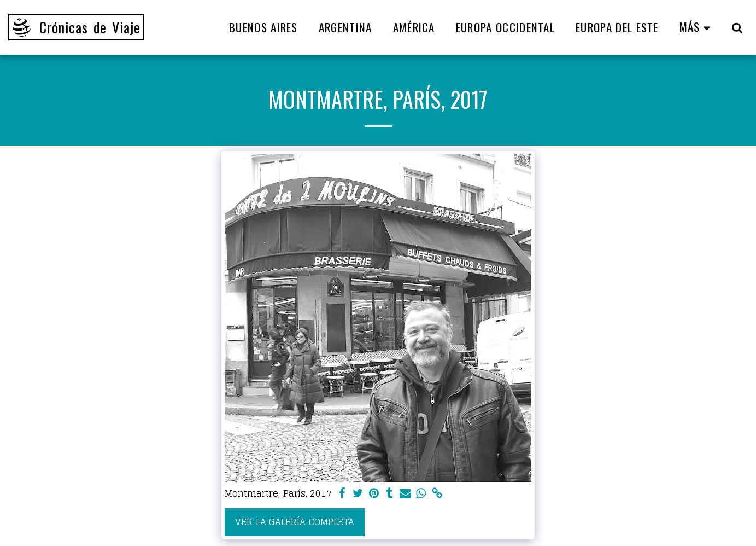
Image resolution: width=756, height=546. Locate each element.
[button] (737, 27)
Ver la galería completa (295, 522)
